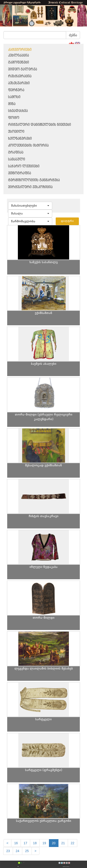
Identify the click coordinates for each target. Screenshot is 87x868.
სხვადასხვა (18, 111)
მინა (12, 104)
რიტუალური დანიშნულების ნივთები (40, 125)
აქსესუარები (19, 83)
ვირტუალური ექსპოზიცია (30, 187)
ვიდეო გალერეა (23, 69)
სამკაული (17, 159)
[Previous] (7, 843)
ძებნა (73, 35)
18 (35, 843)
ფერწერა (16, 90)
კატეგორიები (20, 50)
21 (63, 843)
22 (73, 843)
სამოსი (14, 97)
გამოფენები (19, 62)
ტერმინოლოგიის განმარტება (34, 180)
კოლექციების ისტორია (28, 146)
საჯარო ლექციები (24, 166)
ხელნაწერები (20, 139)
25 (27, 851)
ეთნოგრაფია (20, 173)
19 (44, 843)
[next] (35, 851)
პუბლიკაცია (19, 56)
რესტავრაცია (20, 76)
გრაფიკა (16, 152)
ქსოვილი (16, 132)
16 (16, 843)
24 (18, 851)
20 (54, 843)
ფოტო (14, 118)
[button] (30, 206)
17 (26, 843)
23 (8, 851)
